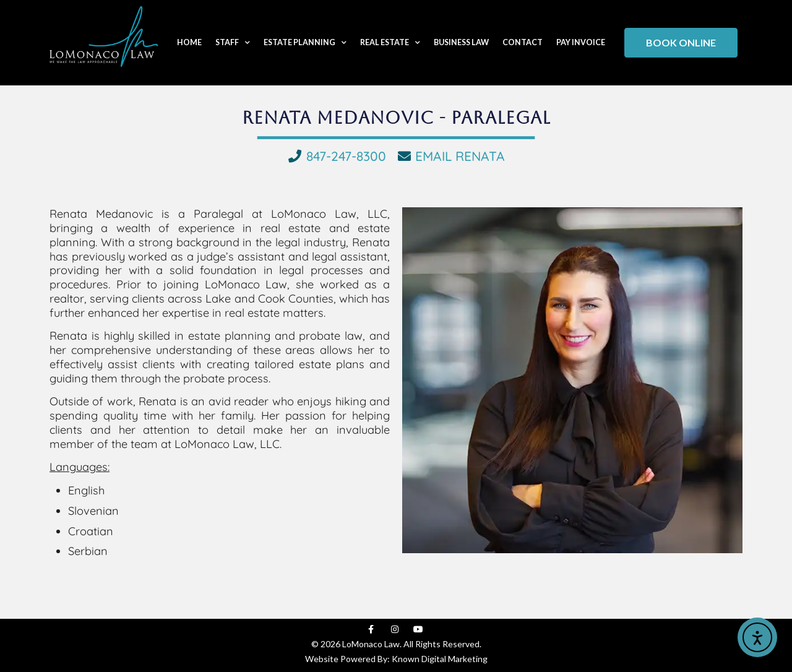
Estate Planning (305, 43)
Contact (523, 42)
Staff (233, 43)
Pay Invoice (581, 42)
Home (189, 42)
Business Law (461, 42)
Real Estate (390, 43)
